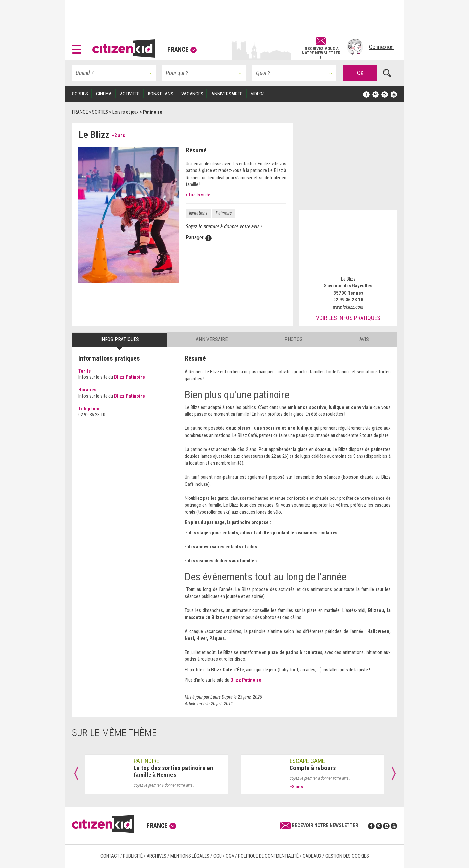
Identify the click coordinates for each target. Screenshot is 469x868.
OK (360, 73)
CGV (230, 856)
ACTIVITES (130, 94)
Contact (110, 856)
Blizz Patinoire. (246, 680)
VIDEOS (258, 94)
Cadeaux (312, 856)
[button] (78, 47)
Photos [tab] (293, 339)
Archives (156, 856)
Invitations (198, 213)
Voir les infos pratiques (348, 318)
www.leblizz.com (348, 307)
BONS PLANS (161, 94)
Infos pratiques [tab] (120, 339)
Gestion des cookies (347, 856)
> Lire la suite (198, 195)
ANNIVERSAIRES (227, 94)
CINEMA (104, 94)
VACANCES (192, 94)
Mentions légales (190, 856)
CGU (218, 856)
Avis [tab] (364, 339)
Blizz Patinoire (129, 377)
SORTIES (80, 94)
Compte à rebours (313, 768)
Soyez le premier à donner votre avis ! (224, 227)
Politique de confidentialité (268, 856)
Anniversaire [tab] (212, 339)
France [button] (182, 50)
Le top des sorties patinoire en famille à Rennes (173, 771)
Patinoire (224, 213)
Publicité (133, 856)
